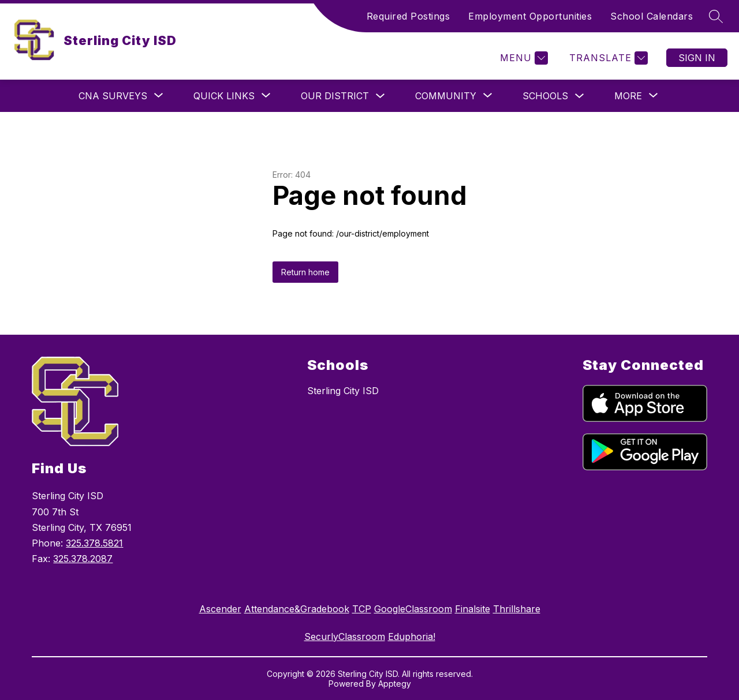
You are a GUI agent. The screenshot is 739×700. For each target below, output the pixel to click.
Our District (335, 96)
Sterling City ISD (343, 391)
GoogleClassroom (413, 609)
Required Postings (408, 16)
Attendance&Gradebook (297, 609)
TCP (362, 609)
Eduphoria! (412, 637)
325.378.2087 (83, 559)
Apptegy (395, 684)
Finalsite (473, 609)
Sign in (697, 58)
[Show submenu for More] (628, 96)
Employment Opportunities (530, 16)
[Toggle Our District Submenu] (380, 96)
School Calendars (652, 16)
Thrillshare (517, 609)
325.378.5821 (94, 543)
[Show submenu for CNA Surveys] (113, 96)
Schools (545, 96)
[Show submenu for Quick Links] (224, 96)
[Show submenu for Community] (446, 96)
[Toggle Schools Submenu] (580, 96)
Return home (305, 272)
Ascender (220, 609)
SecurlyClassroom (345, 637)
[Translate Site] (607, 58)
